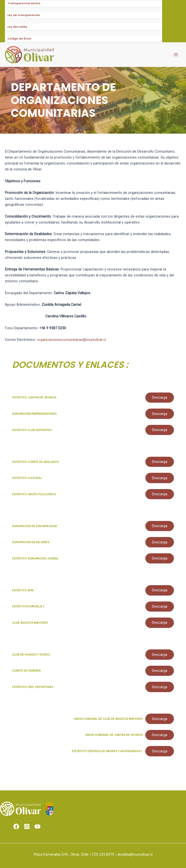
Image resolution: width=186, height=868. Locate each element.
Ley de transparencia (24, 16)
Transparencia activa (24, 4)
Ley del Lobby (17, 29)
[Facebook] (16, 827)
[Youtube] (37, 827)
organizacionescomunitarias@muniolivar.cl (71, 343)
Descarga (159, 401)
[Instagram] (27, 827)
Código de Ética (19, 42)
